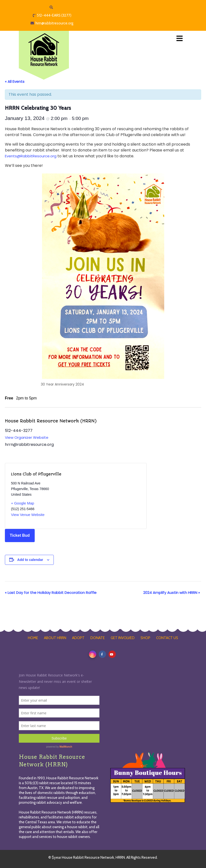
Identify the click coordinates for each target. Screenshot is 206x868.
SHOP (145, 638)
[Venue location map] (108, 496)
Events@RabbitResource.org (31, 156)
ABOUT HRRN (55, 638)
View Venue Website (28, 515)
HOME (33, 638)
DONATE (98, 638)
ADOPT (78, 638)
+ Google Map (23, 503)
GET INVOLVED (123, 638)
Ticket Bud (20, 535)
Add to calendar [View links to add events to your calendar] (30, 560)
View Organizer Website (27, 437)
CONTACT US (167, 638)
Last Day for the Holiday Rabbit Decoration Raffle (51, 593)
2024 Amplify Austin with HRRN (172, 593)
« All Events (15, 81)
